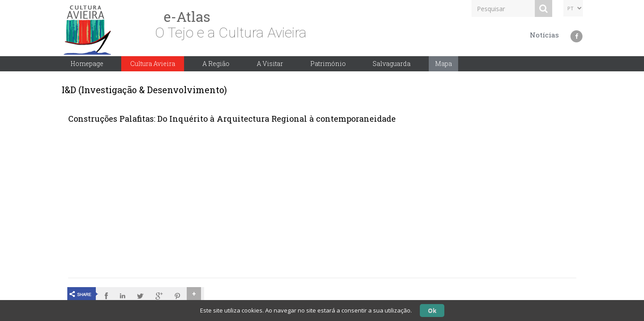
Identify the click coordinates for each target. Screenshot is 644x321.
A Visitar (270, 64)
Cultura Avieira (153, 64)
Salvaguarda (392, 64)
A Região (216, 64)
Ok (432, 310)
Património (328, 64)
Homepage (87, 64)
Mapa (443, 64)
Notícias (544, 35)
